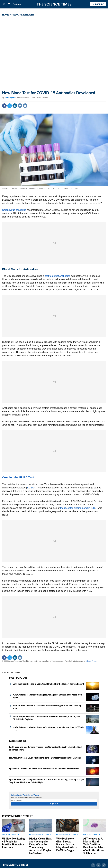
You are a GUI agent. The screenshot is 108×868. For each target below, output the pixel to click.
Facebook (4, 106)
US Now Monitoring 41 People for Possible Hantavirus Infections (13, 843)
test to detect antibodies (58, 276)
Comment (20, 106)
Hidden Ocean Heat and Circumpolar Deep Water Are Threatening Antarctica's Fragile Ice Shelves (40, 846)
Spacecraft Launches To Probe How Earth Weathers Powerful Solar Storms (44, 769)
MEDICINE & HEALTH (23, 15)
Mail (25, 106)
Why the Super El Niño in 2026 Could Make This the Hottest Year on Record (48, 684)
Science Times (91, 661)
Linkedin (15, 106)
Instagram (104, 865)
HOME (6, 15)
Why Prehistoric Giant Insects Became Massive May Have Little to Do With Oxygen (67, 844)
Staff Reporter (11, 98)
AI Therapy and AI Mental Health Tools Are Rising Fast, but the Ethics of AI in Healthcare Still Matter (94, 846)
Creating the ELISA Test (18, 477)
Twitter (10, 106)
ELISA (30, 488)
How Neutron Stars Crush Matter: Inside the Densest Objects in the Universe (45, 758)
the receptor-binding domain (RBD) (79, 508)
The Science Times (54, 4)
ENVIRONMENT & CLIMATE (40, 835)
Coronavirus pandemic (14, 210)
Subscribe (98, 4)
